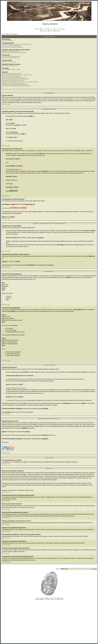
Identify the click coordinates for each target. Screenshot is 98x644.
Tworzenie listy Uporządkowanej (10, 58)
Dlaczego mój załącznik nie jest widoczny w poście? (16, 79)
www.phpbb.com (75, 392)
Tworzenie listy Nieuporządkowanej (11, 56)
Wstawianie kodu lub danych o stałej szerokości (14, 52)
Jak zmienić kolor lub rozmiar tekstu (11, 46)
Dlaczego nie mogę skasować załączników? (13, 83)
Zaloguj (50, 31)
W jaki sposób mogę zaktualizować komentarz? (14, 78)
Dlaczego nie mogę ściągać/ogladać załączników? (15, 84)
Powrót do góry (6, 104)
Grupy (56, 29)
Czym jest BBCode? (7, 41)
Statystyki (62, 29)
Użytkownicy (49, 29)
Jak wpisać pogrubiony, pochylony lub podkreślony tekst (17, 44)
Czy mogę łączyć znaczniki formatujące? (13, 47)
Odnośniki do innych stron (9, 62)
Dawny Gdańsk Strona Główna (10, 34)
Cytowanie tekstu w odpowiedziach (11, 51)
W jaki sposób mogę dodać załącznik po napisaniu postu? (17, 75)
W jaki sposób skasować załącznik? (11, 76)
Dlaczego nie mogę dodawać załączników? (13, 80)
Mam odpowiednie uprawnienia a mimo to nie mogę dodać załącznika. (20, 82)
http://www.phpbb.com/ (20, 388)
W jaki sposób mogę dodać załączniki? (12, 73)
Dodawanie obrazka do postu (10, 66)
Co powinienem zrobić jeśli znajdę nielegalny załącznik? (17, 86)
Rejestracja (44, 31)
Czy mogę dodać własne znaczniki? (11, 70)
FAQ (37, 29)
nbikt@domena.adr (20, 400)
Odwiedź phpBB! (24, 379)
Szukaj (42, 29)
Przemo (51, 598)
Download (57, 31)
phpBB (43, 598)
